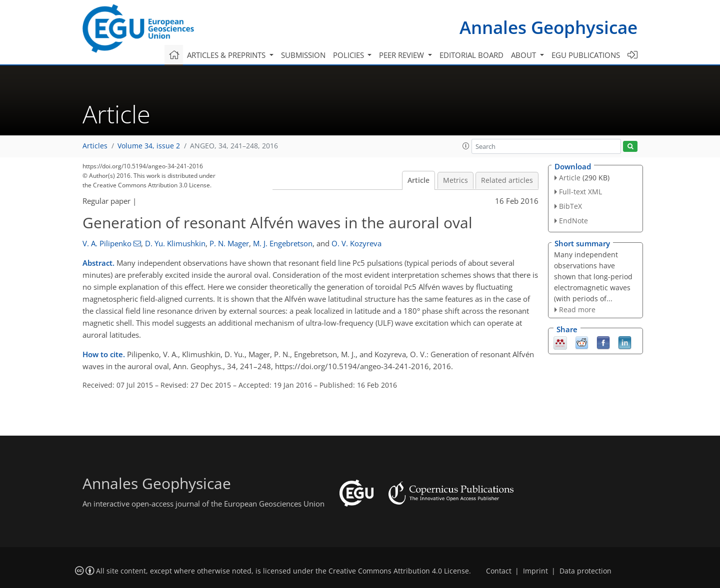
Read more (577, 309)
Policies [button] (349, 55)
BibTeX (570, 206)
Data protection (585, 571)
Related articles (507, 180)
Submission (303, 55)
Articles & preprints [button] (227, 55)
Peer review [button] (402, 55)
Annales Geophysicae (548, 27)
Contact (499, 571)
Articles (95, 146)
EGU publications (586, 55)
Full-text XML (580, 192)
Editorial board (471, 55)
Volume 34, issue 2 (149, 146)
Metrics (455, 180)
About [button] (524, 55)
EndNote (573, 221)
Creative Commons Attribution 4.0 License (399, 571)
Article (418, 180)
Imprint (535, 571)
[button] (466, 146)
